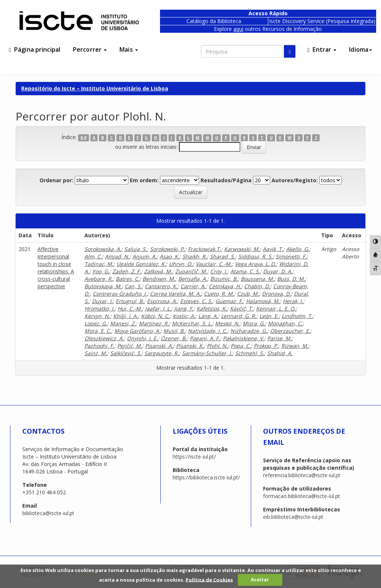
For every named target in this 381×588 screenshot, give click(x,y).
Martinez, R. (154, 323)
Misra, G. (254, 323)
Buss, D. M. (291, 279)
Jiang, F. (184, 309)
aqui (238, 29)
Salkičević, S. (126, 353)
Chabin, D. (257, 286)
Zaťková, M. (158, 271)
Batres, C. (128, 279)
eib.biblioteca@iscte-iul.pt (293, 517)
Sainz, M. (96, 353)
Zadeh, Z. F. (127, 271)
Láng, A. (208, 316)
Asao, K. (169, 256)
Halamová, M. (263, 301)
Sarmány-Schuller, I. (207, 353)
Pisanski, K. (190, 346)
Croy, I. (219, 271)
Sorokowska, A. (103, 249)
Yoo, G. (101, 271)
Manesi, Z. (123, 323)
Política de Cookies (209, 579)
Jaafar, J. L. (158, 309)
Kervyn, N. (97, 316)
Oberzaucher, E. (290, 331)
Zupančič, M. (191, 271)
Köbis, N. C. (155, 316)
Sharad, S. (222, 256)
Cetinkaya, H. (225, 286)
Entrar (322, 49)
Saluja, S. (136, 249)
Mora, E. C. (98, 331)
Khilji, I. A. (126, 316)
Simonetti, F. (291, 256)
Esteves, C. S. (196, 301)
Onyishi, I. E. (142, 338)
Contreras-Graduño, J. (120, 294)
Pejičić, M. (130, 346)
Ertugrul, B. (130, 301)
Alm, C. (93, 256)
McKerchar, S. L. (192, 323)
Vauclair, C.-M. (214, 264)
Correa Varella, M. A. (175, 294)
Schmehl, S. (250, 353)
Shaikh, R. (195, 256)
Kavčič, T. (241, 309)
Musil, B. (174, 331)
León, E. (269, 316)
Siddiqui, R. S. (255, 256)
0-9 (83, 138)
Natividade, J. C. (208, 331)
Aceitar (260, 579)
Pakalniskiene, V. (244, 338)
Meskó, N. (227, 323)
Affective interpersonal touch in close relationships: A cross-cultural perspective (56, 268)
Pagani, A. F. (205, 338)
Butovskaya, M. (103, 286)
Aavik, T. (273, 249)
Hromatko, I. (100, 309)
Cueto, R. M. (219, 294)
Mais (129, 49)
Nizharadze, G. (249, 331)
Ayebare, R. (99, 279)
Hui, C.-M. (130, 309)
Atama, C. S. (245, 271)
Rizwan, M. (295, 346)
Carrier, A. (193, 286)
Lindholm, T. (297, 316)
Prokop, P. (266, 346)
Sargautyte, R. (162, 353)
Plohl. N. (217, 346)
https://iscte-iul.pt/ (194, 457)
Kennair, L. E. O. (276, 309)
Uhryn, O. (181, 264)
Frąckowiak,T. (204, 249)
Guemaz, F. (229, 301)
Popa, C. (241, 346)
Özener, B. (174, 338)
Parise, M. (279, 338)
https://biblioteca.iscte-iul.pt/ (206, 477)
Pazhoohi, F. (99, 346)
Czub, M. (248, 294)
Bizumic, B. (224, 279)
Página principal (35, 49)
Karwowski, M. (242, 249)
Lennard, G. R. (239, 316)
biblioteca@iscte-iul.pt (48, 513)
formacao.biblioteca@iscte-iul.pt (302, 496)
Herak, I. (293, 301)
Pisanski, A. (159, 346)
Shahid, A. (280, 353)
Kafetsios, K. (212, 309)
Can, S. (133, 286)
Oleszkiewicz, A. (104, 338)
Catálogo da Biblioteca (214, 21)
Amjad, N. (117, 256)
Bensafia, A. (193, 279)
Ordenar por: (56, 180)
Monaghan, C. (285, 323)
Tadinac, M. (99, 264)
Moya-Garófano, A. (137, 331)
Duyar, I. (102, 301)
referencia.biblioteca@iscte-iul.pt (302, 475)
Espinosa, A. (162, 301)
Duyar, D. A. (278, 271)
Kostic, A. (184, 316)
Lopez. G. (96, 323)
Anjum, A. (145, 256)
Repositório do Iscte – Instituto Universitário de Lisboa (95, 88)
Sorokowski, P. (167, 249)
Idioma (361, 49)
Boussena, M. (257, 279)
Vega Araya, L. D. (255, 264)
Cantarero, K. (161, 286)
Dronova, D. (276, 294)
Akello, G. (298, 249)
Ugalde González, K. (141, 264)
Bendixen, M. (159, 279)
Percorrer (90, 49)
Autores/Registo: (295, 180)
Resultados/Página (226, 180)
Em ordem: (144, 180)
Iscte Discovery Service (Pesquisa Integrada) (322, 21)
